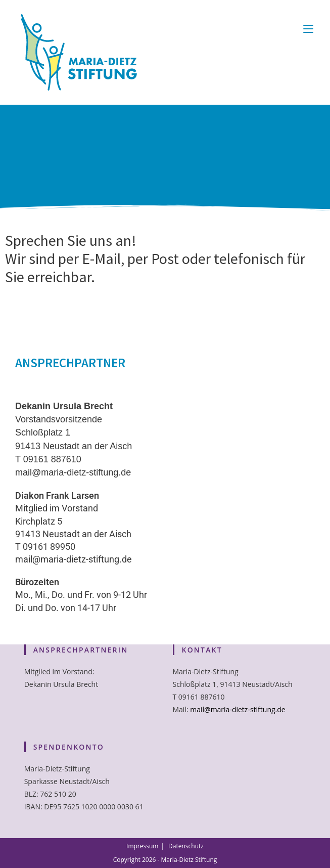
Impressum (142, 846)
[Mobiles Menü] (308, 29)
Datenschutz (186, 846)
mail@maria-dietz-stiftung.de (73, 472)
